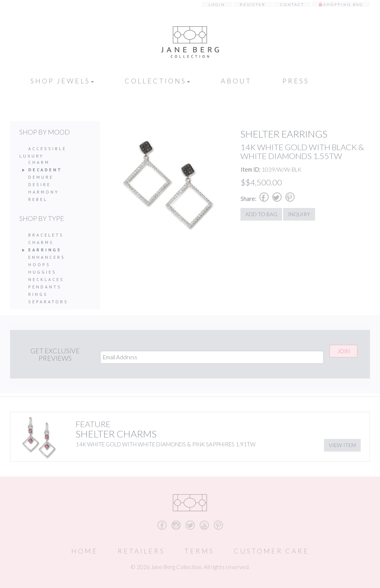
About (236, 81)
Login (217, 4)
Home (85, 551)
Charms (41, 242)
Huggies (42, 272)
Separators (48, 302)
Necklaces (46, 279)
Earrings (45, 250)
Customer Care (271, 551)
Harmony (44, 192)
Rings (38, 294)
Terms (199, 551)
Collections (157, 81)
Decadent (45, 170)
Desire (40, 184)
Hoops (39, 265)
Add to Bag (261, 214)
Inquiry (299, 214)
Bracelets (46, 235)
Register (253, 4)
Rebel (38, 199)
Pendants (45, 287)
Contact (292, 4)
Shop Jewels (62, 81)
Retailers (141, 551)
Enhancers (47, 257)
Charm (39, 162)
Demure (41, 177)
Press (296, 81)
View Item (342, 445)
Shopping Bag (343, 4)
